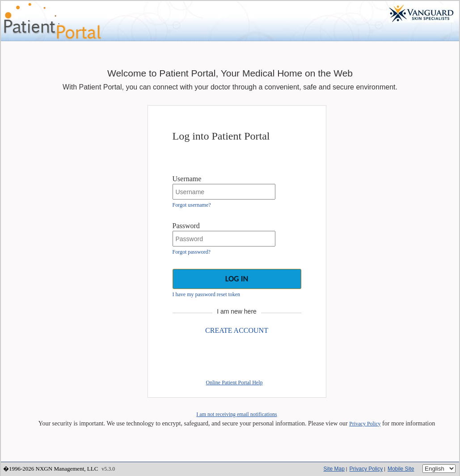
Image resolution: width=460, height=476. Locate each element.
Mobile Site (401, 469)
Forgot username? (192, 205)
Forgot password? (192, 252)
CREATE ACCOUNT (237, 330)
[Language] (439, 469)
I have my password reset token (207, 294)
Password (186, 226)
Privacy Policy (365, 424)
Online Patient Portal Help (234, 382)
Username (187, 179)
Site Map (334, 469)
